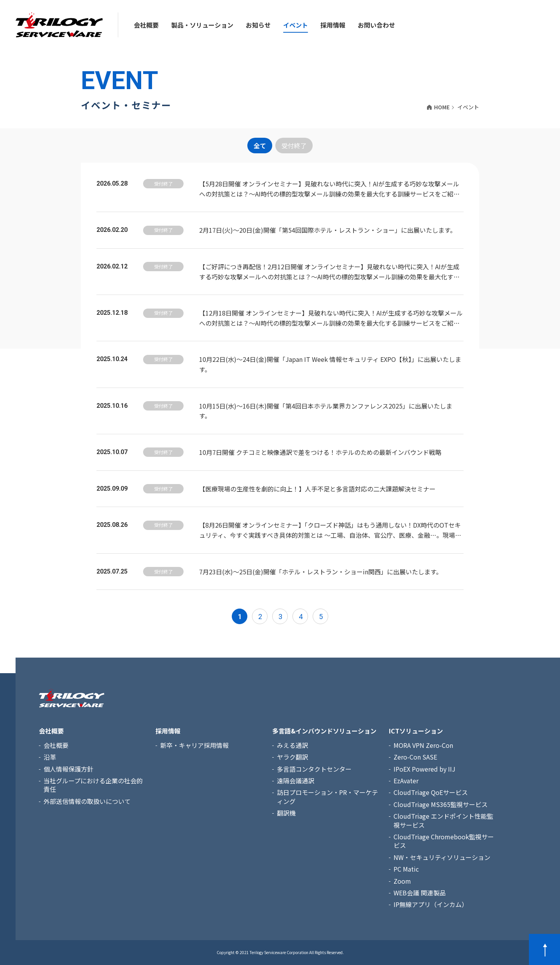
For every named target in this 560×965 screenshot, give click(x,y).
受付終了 (294, 146)
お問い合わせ (376, 25)
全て (260, 146)
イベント (296, 25)
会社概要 (146, 25)
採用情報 (333, 25)
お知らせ (258, 25)
